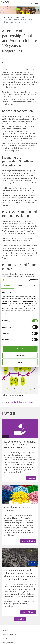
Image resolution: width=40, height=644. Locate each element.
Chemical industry (27, 402)
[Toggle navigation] (37, 3)
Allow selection (20, 355)
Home (4, 17)
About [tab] (33, 286)
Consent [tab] (7, 286)
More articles (20, 619)
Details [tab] (20, 286)
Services (5, 639)
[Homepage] (8, 3)
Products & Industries (9, 635)
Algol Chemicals (15, 402)
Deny (20, 362)
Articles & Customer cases (17, 17)
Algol (7, 402)
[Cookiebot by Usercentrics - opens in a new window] (29, 280)
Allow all (20, 349)
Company (5, 631)
